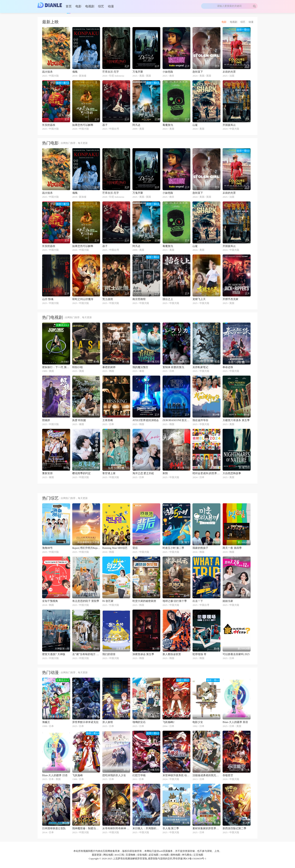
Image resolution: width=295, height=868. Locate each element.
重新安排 (47, 473)
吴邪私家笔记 (200, 367)
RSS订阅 (119, 855)
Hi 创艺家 (108, 601)
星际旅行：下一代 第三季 (56, 367)
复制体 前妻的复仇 (173, 367)
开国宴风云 (229, 125)
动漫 (251, 22)
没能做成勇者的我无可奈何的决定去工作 (206, 775)
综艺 (243, 22)
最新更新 (97, 855)
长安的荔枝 (49, 125)
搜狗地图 (175, 855)
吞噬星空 (228, 775)
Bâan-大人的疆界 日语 (55, 775)
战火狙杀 (47, 72)
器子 (105, 125)
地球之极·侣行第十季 (175, 601)
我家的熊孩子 (200, 548)
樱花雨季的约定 (81, 473)
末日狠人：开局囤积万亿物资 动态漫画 (146, 828)
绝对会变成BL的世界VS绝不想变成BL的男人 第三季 (206, 473)
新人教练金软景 (172, 654)
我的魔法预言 (140, 367)
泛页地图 (198, 855)
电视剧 (234, 22)
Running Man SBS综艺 (115, 548)
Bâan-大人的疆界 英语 (235, 722)
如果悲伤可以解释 (83, 125)
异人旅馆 (108, 722)
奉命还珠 (228, 367)
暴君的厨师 (109, 367)
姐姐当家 (228, 601)
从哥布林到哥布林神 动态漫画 (116, 828)
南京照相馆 (139, 299)
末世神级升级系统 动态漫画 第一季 (177, 775)
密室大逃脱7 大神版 (54, 654)
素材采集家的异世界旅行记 (206, 828)
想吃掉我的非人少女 (114, 775)
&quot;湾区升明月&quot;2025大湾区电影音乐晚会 (86, 548)
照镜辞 (46, 420)
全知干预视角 (50, 601)
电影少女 (198, 722)
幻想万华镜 (139, 775)
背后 (135, 548)
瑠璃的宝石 (139, 722)
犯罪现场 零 (199, 654)
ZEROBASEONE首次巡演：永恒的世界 (177, 420)
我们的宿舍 (109, 654)
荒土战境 (108, 299)
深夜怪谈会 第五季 (143, 654)
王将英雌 (108, 420)
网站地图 (108, 855)
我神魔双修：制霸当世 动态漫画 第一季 (86, 828)
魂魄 (75, 72)
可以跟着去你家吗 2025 (236, 654)
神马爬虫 (187, 855)
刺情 (165, 473)
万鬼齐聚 (138, 72)
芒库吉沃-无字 (111, 72)
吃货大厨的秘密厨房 (144, 601)
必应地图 (154, 855)
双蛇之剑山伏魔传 (83, 299)
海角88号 (47, 548)
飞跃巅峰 (78, 775)
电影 (224, 22)
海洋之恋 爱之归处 (143, 473)
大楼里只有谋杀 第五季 (236, 420)
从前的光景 (229, 72)
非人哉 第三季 (171, 828)
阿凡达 (136, 125)
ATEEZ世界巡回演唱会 (146, 420)
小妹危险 (168, 72)
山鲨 (195, 125)
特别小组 (78, 367)
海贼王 (46, 722)
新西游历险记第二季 (234, 828)
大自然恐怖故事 (232, 473)
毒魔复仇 (168, 125)
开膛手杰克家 (230, 299)
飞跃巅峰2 (168, 722)
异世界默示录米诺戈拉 (85, 722)
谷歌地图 (142, 855)
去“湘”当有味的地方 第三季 (86, 654)
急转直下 (198, 72)
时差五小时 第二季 (173, 548)
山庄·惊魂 (48, 299)
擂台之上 (168, 299)
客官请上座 (109, 473)
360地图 (164, 855)
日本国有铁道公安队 (54, 828)
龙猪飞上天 (199, 299)
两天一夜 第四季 (232, 548)
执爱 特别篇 (79, 420)
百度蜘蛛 (131, 855)
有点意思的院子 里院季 (86, 601)
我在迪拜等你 (200, 420)
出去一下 (198, 601)
